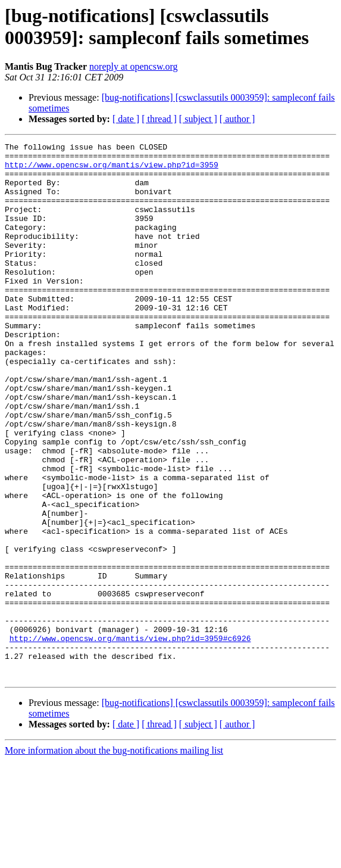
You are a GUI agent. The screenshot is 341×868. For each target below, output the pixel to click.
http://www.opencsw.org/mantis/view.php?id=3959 (112, 170)
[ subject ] (198, 119)
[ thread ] (159, 119)
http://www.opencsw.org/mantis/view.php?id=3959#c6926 (130, 738)
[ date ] (126, 119)
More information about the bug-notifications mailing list (114, 858)
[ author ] (237, 119)
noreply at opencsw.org (133, 66)
